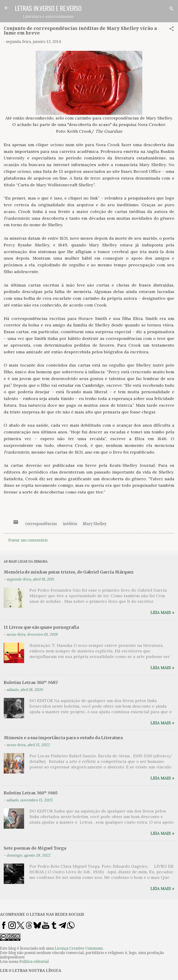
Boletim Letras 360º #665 (31, 793)
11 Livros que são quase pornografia (41, 627)
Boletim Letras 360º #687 (31, 682)
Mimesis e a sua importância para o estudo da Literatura (63, 738)
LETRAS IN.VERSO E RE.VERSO (48, 8)
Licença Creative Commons (79, 948)
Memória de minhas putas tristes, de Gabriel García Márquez (69, 572)
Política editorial (34, 962)
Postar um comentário (28, 540)
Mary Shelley (95, 524)
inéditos (70, 524)
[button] (172, 30)
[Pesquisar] (172, 9)
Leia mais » (162, 612)
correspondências (41, 524)
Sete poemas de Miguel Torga (35, 848)
